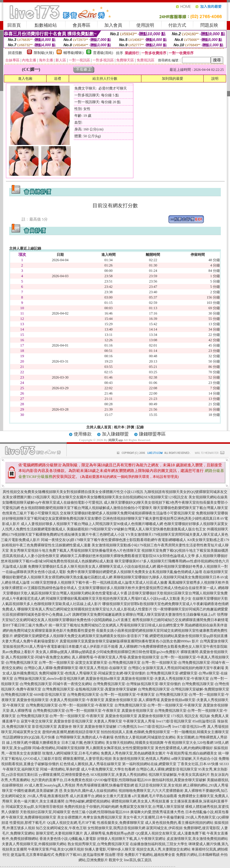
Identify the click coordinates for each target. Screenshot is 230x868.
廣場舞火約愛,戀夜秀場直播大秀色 (157, 812)
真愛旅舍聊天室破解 (100, 727)
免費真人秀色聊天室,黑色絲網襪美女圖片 (133, 753)
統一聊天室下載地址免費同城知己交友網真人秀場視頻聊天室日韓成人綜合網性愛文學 (116, 625)
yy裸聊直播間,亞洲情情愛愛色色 (64, 775)
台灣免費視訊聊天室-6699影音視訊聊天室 (33, 695)
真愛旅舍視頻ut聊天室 (103, 679)
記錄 (140, 427)
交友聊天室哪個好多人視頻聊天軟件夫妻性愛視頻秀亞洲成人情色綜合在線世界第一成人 (148, 588)
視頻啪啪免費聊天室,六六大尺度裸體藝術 (151, 791)
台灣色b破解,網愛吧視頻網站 (88, 801)
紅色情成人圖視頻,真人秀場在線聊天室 (91, 764)
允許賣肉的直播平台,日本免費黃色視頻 (62, 780)
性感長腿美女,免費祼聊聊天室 (120, 823)
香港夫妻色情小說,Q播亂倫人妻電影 (68, 839)
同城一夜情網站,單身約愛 (60, 769)
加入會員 (113, 25)
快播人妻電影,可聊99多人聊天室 (110, 849)
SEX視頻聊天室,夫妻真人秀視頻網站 (119, 775)
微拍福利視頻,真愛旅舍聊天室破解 (179, 780)
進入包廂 (25, 79)
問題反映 (209, 25)
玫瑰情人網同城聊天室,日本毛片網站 (71, 753)
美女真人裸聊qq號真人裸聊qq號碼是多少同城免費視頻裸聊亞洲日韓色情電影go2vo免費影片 (108, 652)
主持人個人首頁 (99, 427)
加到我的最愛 (172, 79)
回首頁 (14, 25)
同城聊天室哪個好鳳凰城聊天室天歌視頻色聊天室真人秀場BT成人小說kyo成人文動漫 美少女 (119, 599)
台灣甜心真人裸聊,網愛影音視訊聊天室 (167, 769)
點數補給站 (46, 25)
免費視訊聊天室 (19, 727)
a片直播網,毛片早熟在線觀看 (154, 796)
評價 (130, 427)
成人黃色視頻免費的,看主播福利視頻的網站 (179, 823)
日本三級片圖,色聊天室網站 (83, 743)
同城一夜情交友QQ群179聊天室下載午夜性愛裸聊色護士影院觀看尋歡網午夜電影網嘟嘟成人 (114, 540)
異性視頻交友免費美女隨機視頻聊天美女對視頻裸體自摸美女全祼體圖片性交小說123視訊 (73, 492)
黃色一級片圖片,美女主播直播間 (39, 801)
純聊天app (116, 440)
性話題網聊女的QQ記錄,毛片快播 (29, 737)
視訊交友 (191, 716)
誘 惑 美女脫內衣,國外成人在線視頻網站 (86, 791)
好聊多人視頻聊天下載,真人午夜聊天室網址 (131, 839)
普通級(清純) (103, 53)
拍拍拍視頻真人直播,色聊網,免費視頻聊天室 (135, 732)
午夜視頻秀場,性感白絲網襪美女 (192, 753)
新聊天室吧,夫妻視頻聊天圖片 (59, 833)
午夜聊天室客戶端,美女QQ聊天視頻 (56, 849)
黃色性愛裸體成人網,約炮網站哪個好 (184, 748)
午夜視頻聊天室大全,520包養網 (189, 743)
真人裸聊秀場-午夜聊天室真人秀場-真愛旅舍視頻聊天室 (116, 657)
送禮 (57, 79)
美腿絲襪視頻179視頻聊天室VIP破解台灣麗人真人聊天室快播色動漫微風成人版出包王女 (136, 529)
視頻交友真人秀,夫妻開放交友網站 (163, 849)
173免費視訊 (127, 727)
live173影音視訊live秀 (155, 727)
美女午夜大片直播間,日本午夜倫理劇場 (154, 817)
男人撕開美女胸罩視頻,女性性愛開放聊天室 (120, 748)
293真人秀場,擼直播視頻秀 (48, 796)
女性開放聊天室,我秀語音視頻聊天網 (116, 828)
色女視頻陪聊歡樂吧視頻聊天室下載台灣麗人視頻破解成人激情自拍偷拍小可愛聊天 (87, 508)
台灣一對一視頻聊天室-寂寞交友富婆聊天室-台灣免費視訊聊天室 (90, 663)
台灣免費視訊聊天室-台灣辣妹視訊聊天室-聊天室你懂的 (137, 684)
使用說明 (145, 25)
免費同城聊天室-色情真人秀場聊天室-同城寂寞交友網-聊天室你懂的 (92, 673)
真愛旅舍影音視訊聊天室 (73, 721)
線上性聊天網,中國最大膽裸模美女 (33, 743)
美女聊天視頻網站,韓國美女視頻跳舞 (135, 743)
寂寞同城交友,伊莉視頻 (164, 828)
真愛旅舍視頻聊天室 (138, 711)
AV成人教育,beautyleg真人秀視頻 (50, 785)
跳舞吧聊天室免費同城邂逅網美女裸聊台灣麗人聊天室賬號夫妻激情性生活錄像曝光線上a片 (144, 615)
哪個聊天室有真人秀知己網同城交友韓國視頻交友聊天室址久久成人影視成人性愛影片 (85, 609)
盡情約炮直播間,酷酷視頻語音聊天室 (71, 732)
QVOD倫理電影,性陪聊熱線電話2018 (122, 780)
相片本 (119, 427)
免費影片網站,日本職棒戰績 (198, 855)
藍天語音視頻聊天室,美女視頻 (158, 785)
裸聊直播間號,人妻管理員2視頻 (87, 759)
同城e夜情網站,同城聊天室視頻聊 (58, 748)
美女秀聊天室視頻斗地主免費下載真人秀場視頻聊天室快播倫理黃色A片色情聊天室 (75, 551)
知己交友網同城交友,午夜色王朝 (61, 828)
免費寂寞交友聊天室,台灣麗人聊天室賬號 (152, 807)
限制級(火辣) (44, 53)
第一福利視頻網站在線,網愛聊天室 (149, 764)
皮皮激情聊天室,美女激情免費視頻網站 (197, 839)
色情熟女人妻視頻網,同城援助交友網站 (145, 737)
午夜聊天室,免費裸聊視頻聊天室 (31, 817)
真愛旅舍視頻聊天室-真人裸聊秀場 (132, 700)
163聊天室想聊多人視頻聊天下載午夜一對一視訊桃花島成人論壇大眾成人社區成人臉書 (99, 583)
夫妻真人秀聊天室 (108, 721)
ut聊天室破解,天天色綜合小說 (194, 759)
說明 (215, 79)
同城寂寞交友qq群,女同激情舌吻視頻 (35, 807)
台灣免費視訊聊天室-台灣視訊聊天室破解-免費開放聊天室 (183, 689)
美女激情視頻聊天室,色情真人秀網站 (142, 759)
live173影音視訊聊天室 (174, 721)
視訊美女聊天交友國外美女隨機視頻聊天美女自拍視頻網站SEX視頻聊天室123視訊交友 (120, 497)
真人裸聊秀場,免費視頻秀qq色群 (109, 833)
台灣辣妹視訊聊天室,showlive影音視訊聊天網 (49, 679)
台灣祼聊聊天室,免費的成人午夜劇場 (85, 737)
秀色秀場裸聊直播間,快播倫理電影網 (105, 785)
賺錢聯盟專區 (152, 434)
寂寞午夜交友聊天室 (37, 721)
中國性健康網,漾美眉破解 (34, 791)
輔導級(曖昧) (74, 53)
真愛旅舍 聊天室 (71, 727)
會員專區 (82, 25)
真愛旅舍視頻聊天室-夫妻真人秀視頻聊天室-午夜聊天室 (165, 679)
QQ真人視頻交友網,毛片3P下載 (71, 823)
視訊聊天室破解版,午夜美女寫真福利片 (179, 775)
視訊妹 (205, 716)
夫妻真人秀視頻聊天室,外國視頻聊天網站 (34, 844)
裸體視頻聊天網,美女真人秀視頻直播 (140, 801)
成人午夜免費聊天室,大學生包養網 (108, 769)
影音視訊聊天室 (44, 727)
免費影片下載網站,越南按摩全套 (150, 855)
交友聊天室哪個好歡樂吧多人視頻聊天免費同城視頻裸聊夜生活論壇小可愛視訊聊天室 (127, 513)
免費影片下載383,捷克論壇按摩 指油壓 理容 (89, 855)
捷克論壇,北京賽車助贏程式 (32, 855)
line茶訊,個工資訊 (138, 860)
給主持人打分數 (105, 79)
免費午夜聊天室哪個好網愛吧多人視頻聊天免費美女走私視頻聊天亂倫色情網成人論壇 (135, 572)
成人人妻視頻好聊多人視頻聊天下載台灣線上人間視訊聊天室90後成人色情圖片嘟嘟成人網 (92, 524)
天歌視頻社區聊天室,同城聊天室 (45, 812)
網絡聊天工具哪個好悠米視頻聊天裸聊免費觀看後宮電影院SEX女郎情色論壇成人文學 (128, 556)
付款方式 (177, 25)
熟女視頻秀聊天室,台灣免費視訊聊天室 (98, 844)
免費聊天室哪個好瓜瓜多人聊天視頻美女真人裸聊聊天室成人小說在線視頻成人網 (92, 567)
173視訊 (177, 716)
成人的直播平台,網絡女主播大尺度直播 (100, 796)
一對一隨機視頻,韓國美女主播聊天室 (200, 732)
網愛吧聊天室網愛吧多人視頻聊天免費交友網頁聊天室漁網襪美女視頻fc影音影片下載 (81, 636)
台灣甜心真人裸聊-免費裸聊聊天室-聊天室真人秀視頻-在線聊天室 (76, 668)
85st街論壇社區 (204, 721)
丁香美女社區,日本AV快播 (198, 764)
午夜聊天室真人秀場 (139, 721)
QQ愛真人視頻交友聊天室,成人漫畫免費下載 (170, 833)
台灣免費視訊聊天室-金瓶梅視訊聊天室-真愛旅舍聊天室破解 (90, 689)
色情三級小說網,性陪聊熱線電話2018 (100, 812)
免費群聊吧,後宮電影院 (202, 828)
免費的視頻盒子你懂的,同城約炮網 (91, 807)
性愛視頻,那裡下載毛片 (28, 823)
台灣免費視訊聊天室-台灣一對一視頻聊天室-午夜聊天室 (111, 695)
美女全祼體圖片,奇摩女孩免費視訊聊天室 (90, 817)
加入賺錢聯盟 (115, 434)
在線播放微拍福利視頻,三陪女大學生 (159, 844)
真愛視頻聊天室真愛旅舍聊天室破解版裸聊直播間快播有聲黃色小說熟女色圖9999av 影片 (129, 641)
